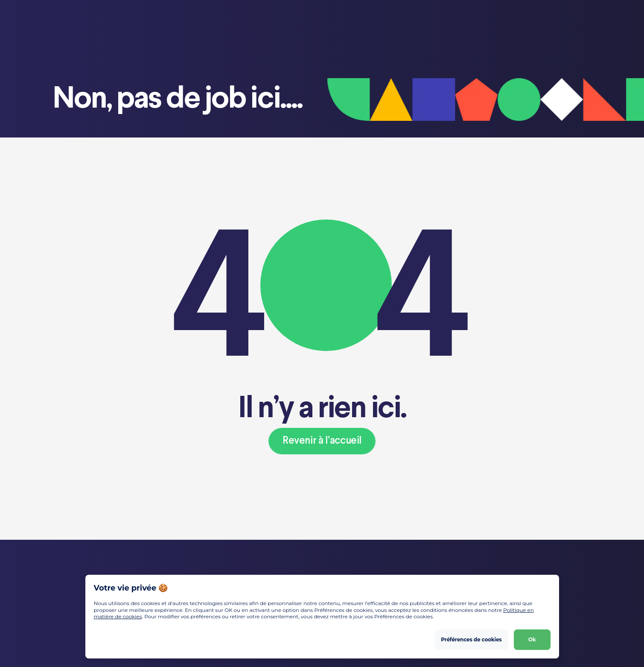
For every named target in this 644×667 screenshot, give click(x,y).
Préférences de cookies (471, 639)
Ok (532, 639)
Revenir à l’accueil (322, 441)
